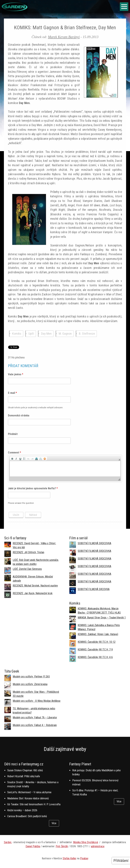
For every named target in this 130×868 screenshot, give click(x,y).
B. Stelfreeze (87, 334)
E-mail (12, 393)
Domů (6, 16)
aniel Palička (34, 846)
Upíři (31, 334)
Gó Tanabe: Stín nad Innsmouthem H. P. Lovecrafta (34, 804)
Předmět (13, 434)
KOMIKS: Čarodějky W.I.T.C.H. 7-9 (95, 650)
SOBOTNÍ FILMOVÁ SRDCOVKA (94, 543)
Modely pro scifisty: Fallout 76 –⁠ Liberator (35, 717)
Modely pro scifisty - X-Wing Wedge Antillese (37, 701)
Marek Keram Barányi (64, 37)
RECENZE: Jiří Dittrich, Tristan (28, 552)
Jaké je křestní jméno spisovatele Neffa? (33, 488)
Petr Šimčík (62, 846)
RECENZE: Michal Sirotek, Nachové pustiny (35, 586)
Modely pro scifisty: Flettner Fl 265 (31, 677)
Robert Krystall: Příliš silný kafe (24, 776)
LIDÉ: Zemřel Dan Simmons (27, 569)
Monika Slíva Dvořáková (86, 842)
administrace (98, 846)
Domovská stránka (19, 415)
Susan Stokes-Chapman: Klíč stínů (25, 770)
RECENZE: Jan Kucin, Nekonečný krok (33, 593)
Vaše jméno (16, 374)
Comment (14, 453)
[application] (65, 469)
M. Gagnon (65, 334)
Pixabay (84, 858)
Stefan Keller (69, 858)
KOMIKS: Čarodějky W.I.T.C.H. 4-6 (95, 657)
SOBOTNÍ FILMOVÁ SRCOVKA (94, 589)
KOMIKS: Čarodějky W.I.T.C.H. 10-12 (97, 642)
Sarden (8, 842)
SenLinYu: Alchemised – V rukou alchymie (29, 792)
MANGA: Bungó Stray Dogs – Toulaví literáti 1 (102, 618)
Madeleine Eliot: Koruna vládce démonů (28, 798)
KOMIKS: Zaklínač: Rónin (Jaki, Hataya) (98, 634)
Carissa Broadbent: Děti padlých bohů (27, 816)
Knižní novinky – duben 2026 (22, 810)
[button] (12, 458)
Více (54, 823)
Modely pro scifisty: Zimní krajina (30, 684)
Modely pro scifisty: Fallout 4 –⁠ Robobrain (35, 725)
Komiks (17, 334)
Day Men (46, 334)
